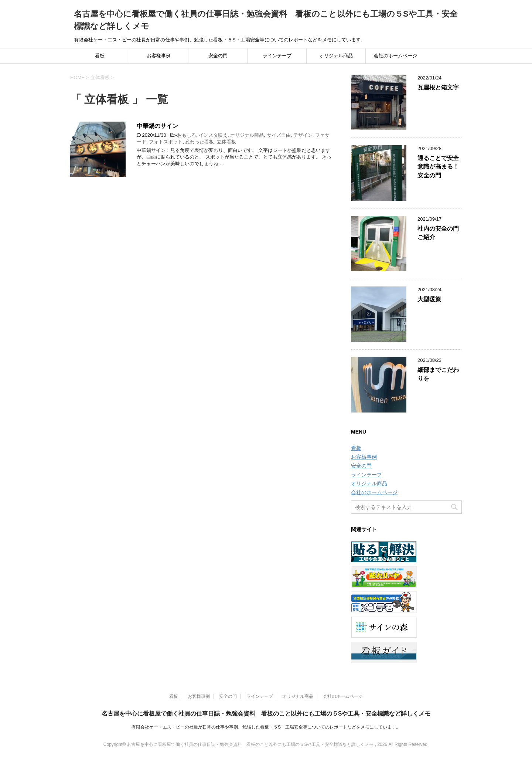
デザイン (303, 135)
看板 (100, 56)
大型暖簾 (429, 299)
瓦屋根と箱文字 (438, 87)
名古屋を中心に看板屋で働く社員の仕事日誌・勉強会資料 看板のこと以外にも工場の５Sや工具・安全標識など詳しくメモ (266, 714)
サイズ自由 (279, 135)
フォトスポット (166, 142)
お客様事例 (159, 56)
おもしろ (187, 135)
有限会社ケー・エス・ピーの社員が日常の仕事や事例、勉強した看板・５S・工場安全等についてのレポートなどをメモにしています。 (266, 727)
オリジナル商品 (336, 56)
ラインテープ (277, 56)
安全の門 (218, 56)
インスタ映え (213, 135)
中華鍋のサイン (157, 126)
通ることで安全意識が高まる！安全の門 (438, 167)
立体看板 (226, 142)
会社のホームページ (395, 56)
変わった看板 (199, 142)
